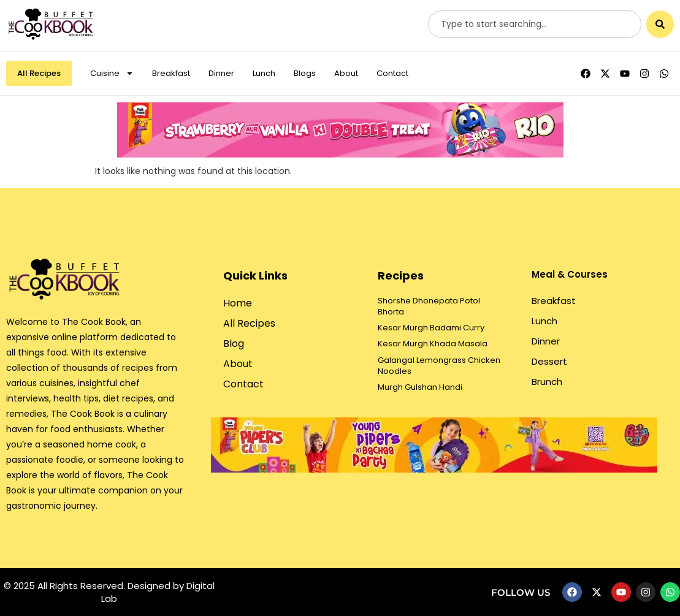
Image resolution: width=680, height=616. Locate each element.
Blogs (305, 73)
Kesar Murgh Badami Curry (431, 328)
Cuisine (112, 73)
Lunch (264, 73)
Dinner (221, 73)
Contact (392, 73)
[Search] (660, 24)
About (346, 73)
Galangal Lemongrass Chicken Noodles (439, 366)
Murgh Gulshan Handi (420, 387)
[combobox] (535, 24)
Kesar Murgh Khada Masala (433, 344)
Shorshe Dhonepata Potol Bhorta (429, 306)
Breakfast (171, 73)
